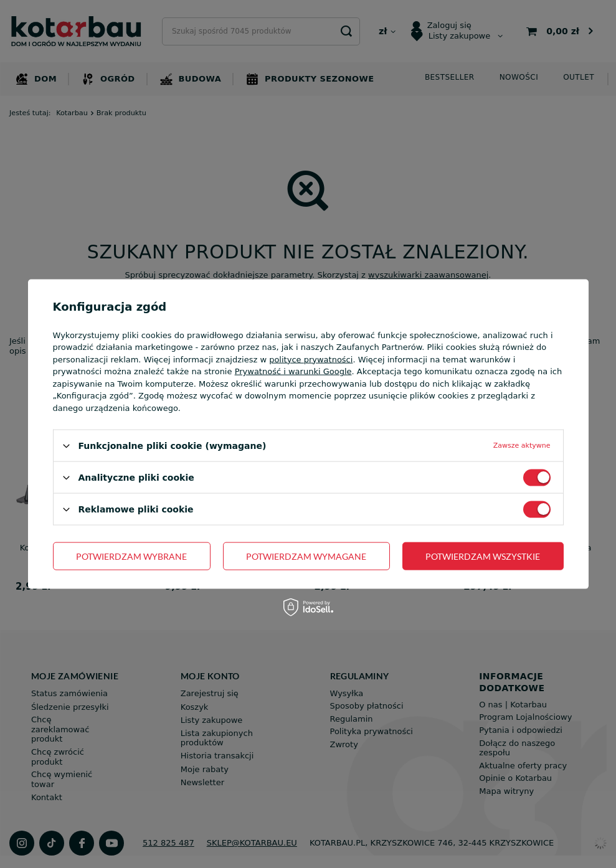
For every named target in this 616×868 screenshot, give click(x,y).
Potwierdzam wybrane (131, 556)
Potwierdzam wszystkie (483, 556)
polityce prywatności (311, 359)
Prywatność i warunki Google (293, 371)
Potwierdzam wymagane (306, 556)
